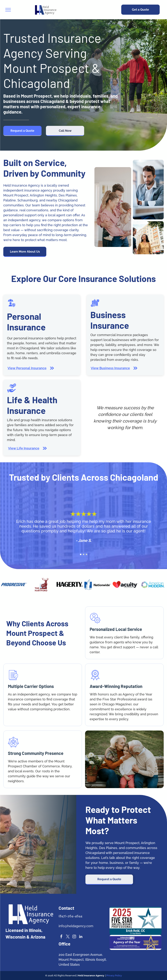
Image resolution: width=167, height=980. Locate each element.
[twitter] (68, 937)
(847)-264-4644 (70, 916)
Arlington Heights (43, 195)
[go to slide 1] (81, 554)
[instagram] (74, 937)
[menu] (8, 10)
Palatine (10, 200)
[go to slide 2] (84, 554)
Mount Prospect (16, 195)
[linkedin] (81, 937)
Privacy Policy (114, 976)
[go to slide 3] (87, 554)
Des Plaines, (68, 195)
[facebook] (61, 937)
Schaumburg (28, 200)
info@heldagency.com (76, 926)
